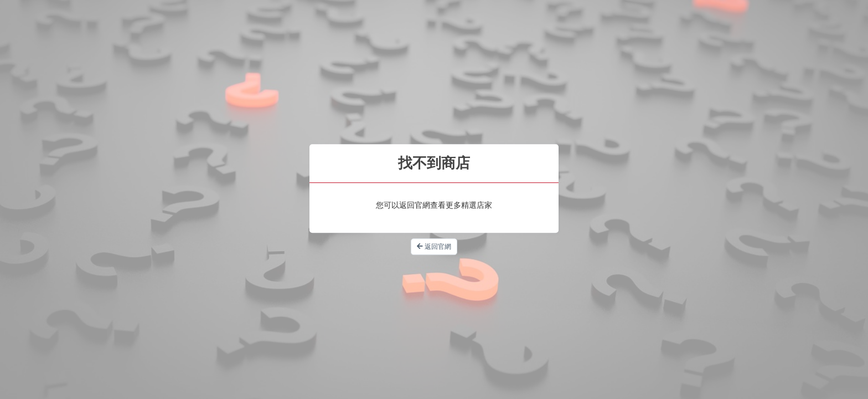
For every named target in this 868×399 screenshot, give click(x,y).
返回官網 (434, 247)
